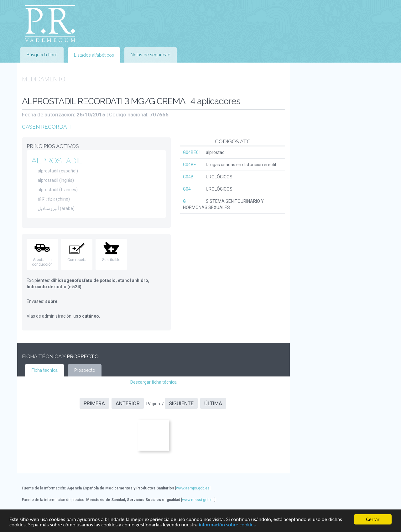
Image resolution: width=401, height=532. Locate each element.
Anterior (128, 403)
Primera (94, 403)
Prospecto (85, 370)
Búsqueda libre (42, 55)
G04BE (190, 165)
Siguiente (181, 403)
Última (213, 403)
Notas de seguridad (151, 55)
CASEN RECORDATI (47, 127)
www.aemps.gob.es (193, 488)
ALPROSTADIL (57, 161)
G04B (188, 177)
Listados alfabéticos (94, 55)
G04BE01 (192, 152)
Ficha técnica (44, 370)
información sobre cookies (227, 525)
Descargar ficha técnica (154, 382)
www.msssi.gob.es (198, 500)
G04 (187, 189)
